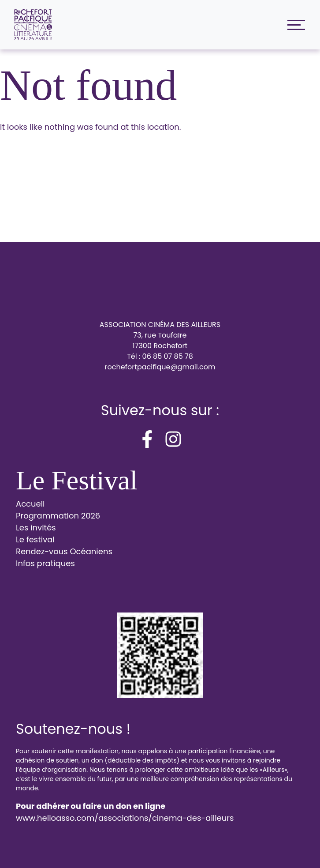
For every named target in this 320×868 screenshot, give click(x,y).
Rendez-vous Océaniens (64, 551)
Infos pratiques (45, 563)
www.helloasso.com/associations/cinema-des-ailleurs (125, 818)
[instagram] (173, 439)
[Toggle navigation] (294, 25)
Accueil (30, 504)
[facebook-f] (147, 439)
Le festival (35, 539)
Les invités (36, 528)
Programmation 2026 (58, 516)
